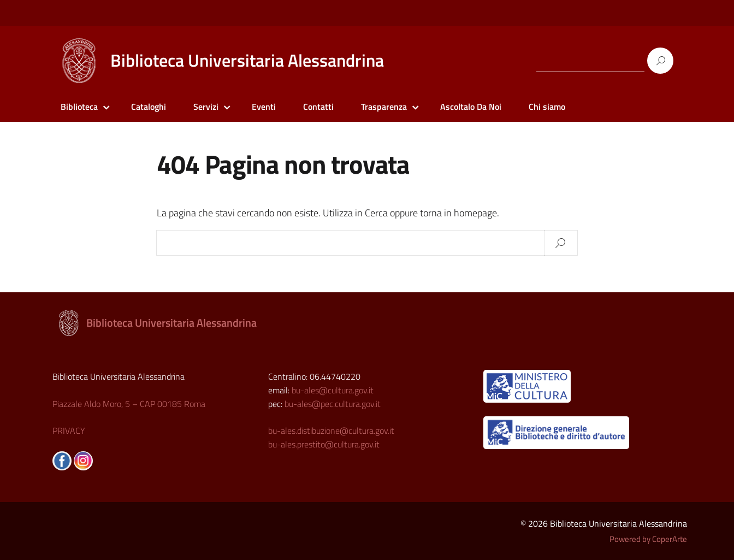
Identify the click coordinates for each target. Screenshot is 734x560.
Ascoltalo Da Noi (471, 107)
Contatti (318, 107)
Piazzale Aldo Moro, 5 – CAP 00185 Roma (129, 404)
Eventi (264, 107)
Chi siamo (547, 107)
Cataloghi (149, 107)
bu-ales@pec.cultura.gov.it (333, 404)
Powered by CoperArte (648, 539)
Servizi (206, 107)
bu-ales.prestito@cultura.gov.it (324, 444)
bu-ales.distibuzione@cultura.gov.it (331, 431)
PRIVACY (69, 431)
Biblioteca (79, 107)
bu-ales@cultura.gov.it (333, 390)
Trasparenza (384, 107)
